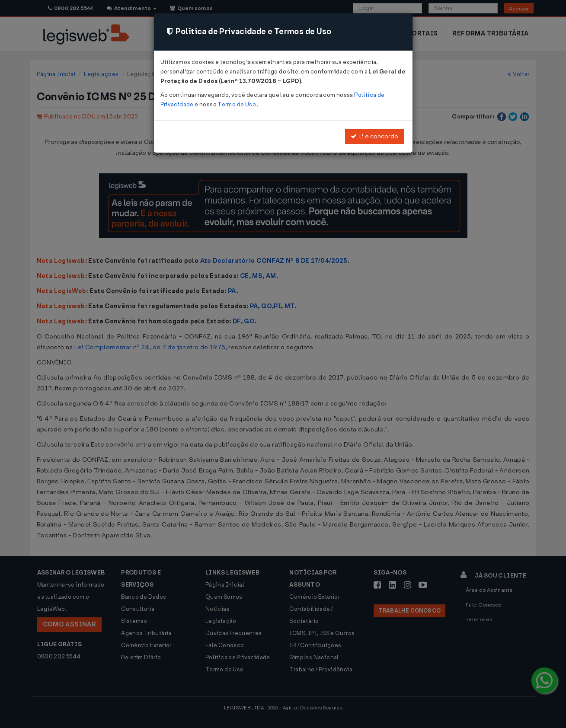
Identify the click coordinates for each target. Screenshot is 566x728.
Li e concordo (374, 136)
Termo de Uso (237, 104)
